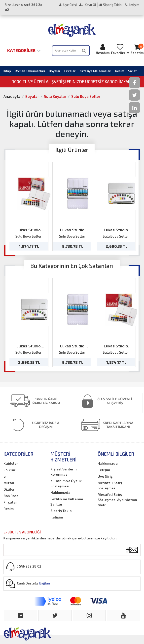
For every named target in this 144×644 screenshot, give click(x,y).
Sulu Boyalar (55, 96)
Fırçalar (70, 71)
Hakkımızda (60, 492)
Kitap (7, 71)
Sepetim (137, 49)
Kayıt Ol (88, 5)
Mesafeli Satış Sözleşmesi (110, 485)
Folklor (9, 470)
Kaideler (11, 463)
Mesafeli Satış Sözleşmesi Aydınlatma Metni (117, 500)
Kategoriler (24, 50)
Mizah (9, 483)
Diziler (9, 489)
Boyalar (55, 71)
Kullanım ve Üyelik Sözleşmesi (66, 483)
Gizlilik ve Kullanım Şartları (67, 502)
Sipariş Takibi (110, 5)
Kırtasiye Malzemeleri (95, 71)
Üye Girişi (68, 5)
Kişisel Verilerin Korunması (64, 472)
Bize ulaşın (24, 7)
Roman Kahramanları (30, 71)
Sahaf (132, 71)
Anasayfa (12, 96)
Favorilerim (120, 49)
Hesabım (103, 49)
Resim (120, 71)
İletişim (132, 5)
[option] (29, 206)
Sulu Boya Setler (86, 96)
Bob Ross (11, 496)
